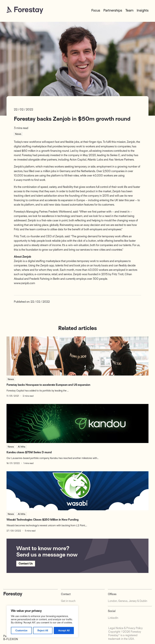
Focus (96, 10)
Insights (143, 10)
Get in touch (68, 601)
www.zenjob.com (24, 283)
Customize (21, 631)
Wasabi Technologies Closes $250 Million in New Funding (42, 520)
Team (129, 10)
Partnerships (113, 10)
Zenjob (131, 142)
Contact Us (26, 564)
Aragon (84, 151)
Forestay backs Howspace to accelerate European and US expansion (48, 385)
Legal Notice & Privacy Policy (125, 628)
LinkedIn (113, 618)
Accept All (64, 631)
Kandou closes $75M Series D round (29, 452)
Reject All (43, 631)
